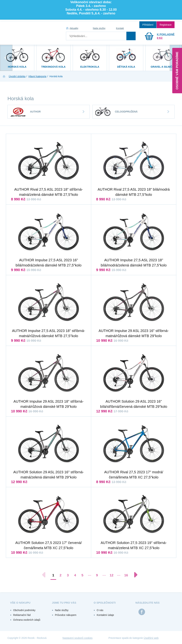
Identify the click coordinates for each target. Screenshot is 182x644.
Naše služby (99, 28)
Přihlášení (148, 25)
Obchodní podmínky (24, 610)
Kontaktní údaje (105, 615)
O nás (100, 610)
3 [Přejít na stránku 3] (68, 575)
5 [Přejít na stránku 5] (82, 575)
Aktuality (74, 28)
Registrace (166, 25)
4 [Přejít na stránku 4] (75, 575)
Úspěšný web (151, 638)
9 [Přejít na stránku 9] (97, 575)
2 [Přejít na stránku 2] (61, 575)
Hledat (131, 36)
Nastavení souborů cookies (78, 638)
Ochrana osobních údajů (27, 620)
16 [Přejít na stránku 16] (126, 575)
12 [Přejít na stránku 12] (112, 575)
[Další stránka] (134, 575)
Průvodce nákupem (66, 615)
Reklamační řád (22, 615)
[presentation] (6, 58)
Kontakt (120, 28)
